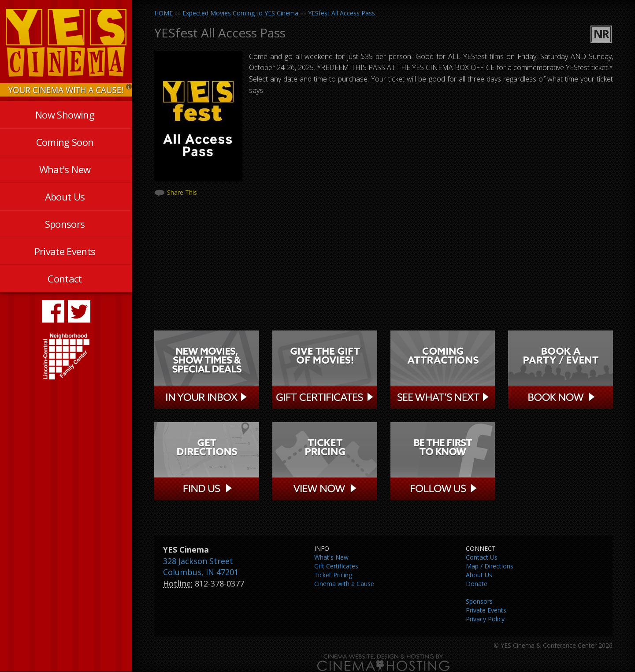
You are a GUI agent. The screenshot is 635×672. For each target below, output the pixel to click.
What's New (65, 169)
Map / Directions (490, 566)
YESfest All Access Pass (342, 13)
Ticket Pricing (333, 575)
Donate (477, 584)
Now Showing (65, 115)
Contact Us (482, 557)
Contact (65, 278)
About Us (65, 197)
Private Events (65, 251)
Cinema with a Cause (344, 584)
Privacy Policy (485, 619)
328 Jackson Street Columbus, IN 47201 (201, 567)
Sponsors (65, 224)
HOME (163, 13)
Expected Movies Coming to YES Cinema (240, 13)
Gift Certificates (336, 566)
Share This (182, 192)
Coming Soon (65, 142)
